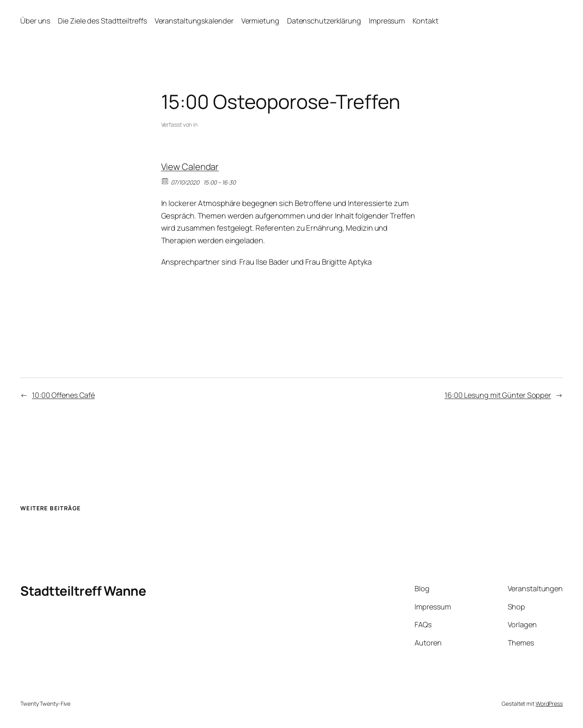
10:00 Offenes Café (63, 395)
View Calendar (190, 167)
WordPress (549, 704)
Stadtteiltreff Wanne (83, 591)
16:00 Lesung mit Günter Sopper (498, 395)
